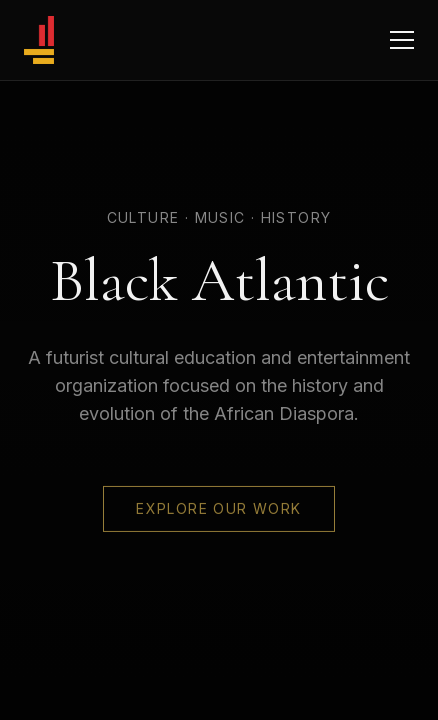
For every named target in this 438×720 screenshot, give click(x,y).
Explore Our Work (218, 508)
